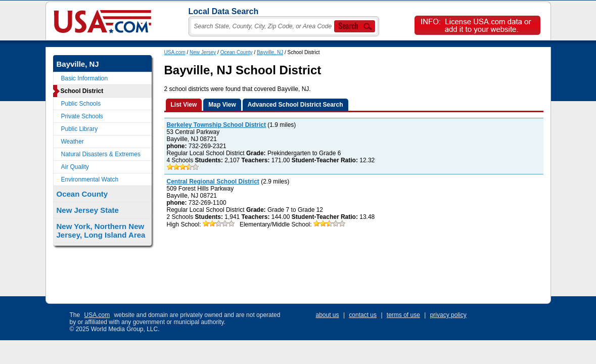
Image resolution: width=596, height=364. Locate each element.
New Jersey (203, 52)
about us (328, 315)
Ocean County (237, 52)
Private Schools (82, 116)
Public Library (80, 129)
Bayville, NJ (270, 52)
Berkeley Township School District (217, 125)
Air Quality (75, 167)
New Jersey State (88, 210)
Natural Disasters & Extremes (101, 154)
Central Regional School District (213, 181)
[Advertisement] (348, 266)
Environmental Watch (90, 179)
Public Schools (81, 104)
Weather (73, 142)
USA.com (175, 52)
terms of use (403, 315)
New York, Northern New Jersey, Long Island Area (101, 231)
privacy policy (448, 315)
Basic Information (85, 78)
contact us (363, 315)
